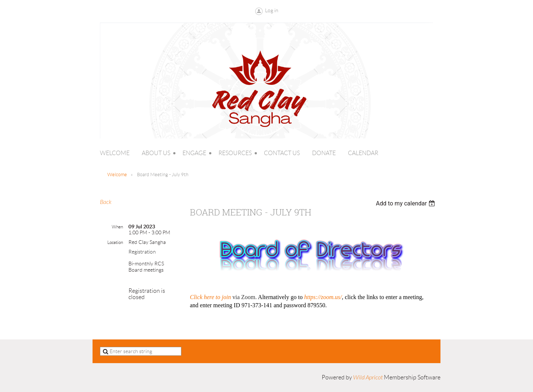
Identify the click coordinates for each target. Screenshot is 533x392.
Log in (272, 10)
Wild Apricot (368, 378)
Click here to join (210, 297)
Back (106, 202)
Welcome (117, 175)
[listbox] (406, 203)
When (117, 227)
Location (115, 242)
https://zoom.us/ (323, 297)
